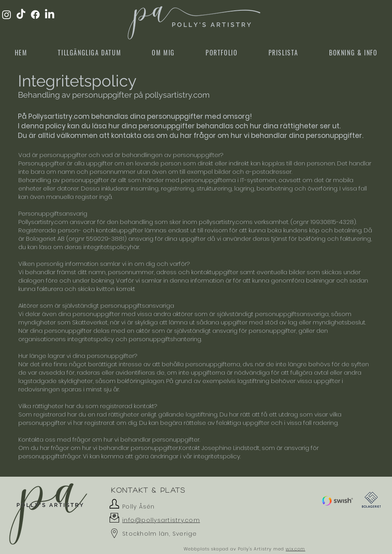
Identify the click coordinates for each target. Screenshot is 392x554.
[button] (337, 501)
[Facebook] (35, 15)
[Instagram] (7, 15)
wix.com (295, 549)
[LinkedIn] (50, 15)
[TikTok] (21, 15)
